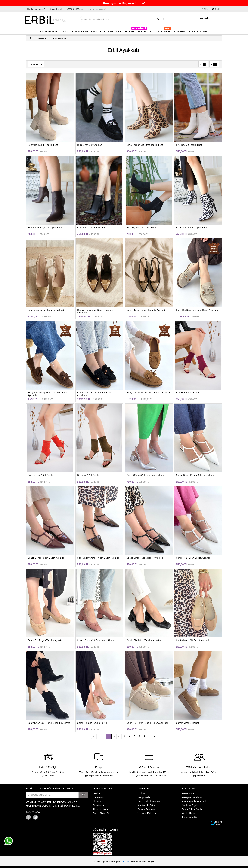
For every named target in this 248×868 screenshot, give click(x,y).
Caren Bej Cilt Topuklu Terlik (92, 723)
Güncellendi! (139, 28)
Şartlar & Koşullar (191, 805)
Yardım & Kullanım (147, 813)
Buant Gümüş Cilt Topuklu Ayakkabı (145, 475)
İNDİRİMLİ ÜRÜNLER (136, 31)
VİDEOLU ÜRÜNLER (111, 32)
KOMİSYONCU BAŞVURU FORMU (191, 32)
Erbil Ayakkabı (60, 38)
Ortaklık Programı (146, 809)
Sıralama (36, 64)
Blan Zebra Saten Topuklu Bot (192, 228)
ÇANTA (65, 32)
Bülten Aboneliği (101, 813)
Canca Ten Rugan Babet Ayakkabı (194, 558)
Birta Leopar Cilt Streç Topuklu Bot (145, 145)
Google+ (44, 816)
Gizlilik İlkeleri (189, 813)
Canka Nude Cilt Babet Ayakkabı (193, 640)
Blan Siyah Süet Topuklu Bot (141, 228)
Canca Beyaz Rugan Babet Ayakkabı (195, 475)
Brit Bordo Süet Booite (188, 393)
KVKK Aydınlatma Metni (194, 801)
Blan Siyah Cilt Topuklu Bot (91, 228)
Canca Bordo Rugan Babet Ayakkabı (46, 558)
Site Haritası (99, 801)
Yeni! (167, 28)
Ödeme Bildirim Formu (149, 801)
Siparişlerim (99, 805)
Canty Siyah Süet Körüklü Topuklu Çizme (49, 723)
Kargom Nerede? (38, 9)
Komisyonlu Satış (146, 805)
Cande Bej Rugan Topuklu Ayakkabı (46, 640)
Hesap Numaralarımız (193, 797)
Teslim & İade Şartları (193, 809)
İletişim (96, 793)
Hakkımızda (188, 793)
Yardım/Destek (56, 9)
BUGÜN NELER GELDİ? (84, 32)
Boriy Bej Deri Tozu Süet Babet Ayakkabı (197, 310)
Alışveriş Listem (101, 809)
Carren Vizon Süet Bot (188, 723)
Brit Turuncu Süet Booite (40, 475)
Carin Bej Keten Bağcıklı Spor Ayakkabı (147, 723)
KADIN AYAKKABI (49, 32)
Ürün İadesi (99, 797)
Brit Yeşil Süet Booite (88, 475)
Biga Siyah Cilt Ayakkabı (90, 145)
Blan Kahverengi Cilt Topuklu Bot (45, 228)
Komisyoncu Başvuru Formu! (124, 3)
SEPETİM (203, 18)
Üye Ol (217, 9)
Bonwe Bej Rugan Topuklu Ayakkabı (46, 310)
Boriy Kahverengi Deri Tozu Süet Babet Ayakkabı (48, 394)
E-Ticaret (125, 862)
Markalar (42, 38)
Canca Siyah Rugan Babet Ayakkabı (145, 558)
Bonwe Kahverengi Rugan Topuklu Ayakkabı (95, 311)
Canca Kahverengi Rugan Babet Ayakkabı (99, 558)
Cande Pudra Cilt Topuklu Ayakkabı (95, 640)
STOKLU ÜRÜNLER (161, 31)
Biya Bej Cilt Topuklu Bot (189, 145)
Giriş (206, 9)
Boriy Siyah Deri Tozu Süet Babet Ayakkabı (94, 394)
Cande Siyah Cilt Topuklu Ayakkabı (145, 640)
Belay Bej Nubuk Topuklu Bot (43, 145)
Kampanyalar (144, 797)
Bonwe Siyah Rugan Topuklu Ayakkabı (146, 310)
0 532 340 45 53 (86, 9)
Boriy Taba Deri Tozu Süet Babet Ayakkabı (148, 393)
